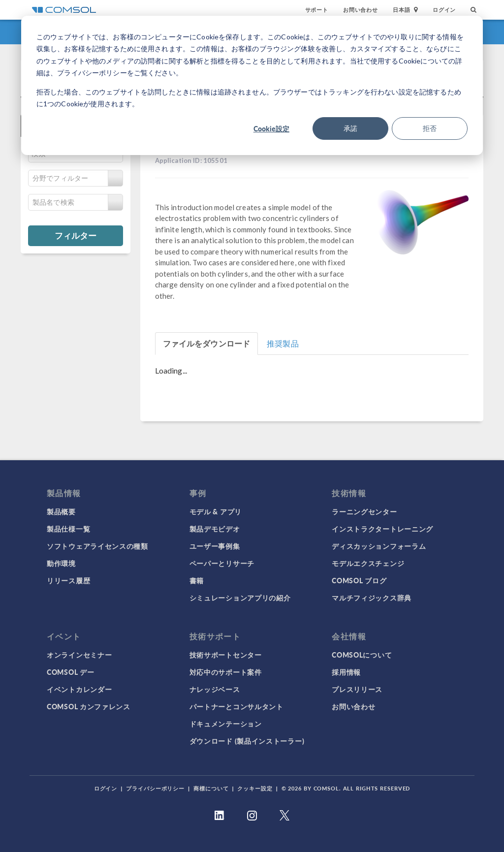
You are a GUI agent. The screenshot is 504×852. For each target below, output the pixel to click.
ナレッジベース (215, 689)
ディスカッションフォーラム (379, 546)
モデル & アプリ (216, 511)
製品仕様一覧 (68, 529)
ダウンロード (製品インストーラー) (247, 741)
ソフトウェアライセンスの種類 (97, 546)
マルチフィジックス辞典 (372, 598)
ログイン (444, 10)
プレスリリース (357, 689)
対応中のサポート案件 (226, 672)
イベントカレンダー (79, 689)
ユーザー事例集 (215, 546)
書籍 (197, 580)
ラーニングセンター (364, 511)
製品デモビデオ (215, 529)
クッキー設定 (255, 788)
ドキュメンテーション (226, 724)
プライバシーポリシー (155, 788)
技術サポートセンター (226, 655)
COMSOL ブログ (359, 580)
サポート (317, 10)
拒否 (430, 128)
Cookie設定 (271, 128)
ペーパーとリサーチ (222, 563)
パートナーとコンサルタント (236, 706)
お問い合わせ (361, 10)
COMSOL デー (70, 672)
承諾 (350, 128)
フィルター (76, 235)
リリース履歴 (68, 580)
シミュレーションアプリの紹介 (240, 598)
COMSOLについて (362, 655)
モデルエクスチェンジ (368, 563)
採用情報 (346, 672)
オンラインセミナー (79, 655)
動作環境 (61, 563)
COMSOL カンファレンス (89, 706)
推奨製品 (283, 343)
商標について (211, 788)
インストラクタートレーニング (382, 529)
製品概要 (61, 511)
